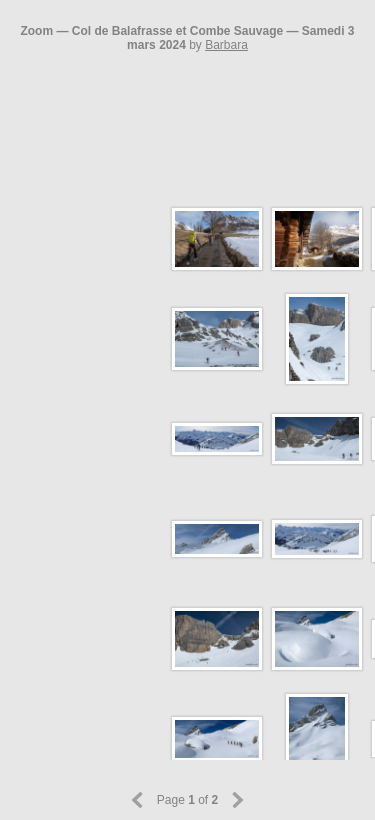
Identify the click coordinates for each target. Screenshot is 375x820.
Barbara (226, 45)
